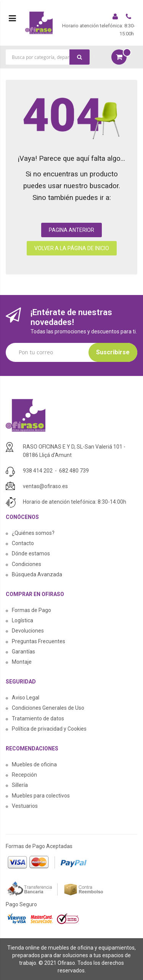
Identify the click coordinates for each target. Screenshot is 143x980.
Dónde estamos (31, 553)
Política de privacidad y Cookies (49, 729)
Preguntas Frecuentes (39, 641)
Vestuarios (25, 806)
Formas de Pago (31, 610)
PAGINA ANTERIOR (71, 230)
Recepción (24, 775)
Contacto (23, 543)
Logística (22, 620)
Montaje (22, 662)
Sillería (20, 785)
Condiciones (27, 564)
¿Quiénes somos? (33, 533)
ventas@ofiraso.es (45, 486)
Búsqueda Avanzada (37, 574)
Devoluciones (28, 631)
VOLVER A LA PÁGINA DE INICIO (72, 248)
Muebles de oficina (34, 764)
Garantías (23, 652)
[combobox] (48, 57)
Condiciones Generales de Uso (48, 708)
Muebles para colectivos (41, 796)
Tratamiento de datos (38, 718)
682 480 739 (74, 471)
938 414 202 (38, 471)
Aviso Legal (26, 698)
